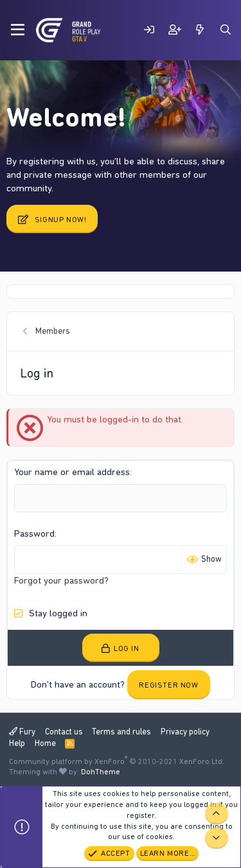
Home (45, 743)
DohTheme (101, 772)
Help (17, 743)
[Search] (226, 30)
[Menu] (18, 30)
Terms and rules (121, 732)
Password (34, 534)
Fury (22, 732)
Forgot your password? (61, 580)
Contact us (64, 732)
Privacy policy (185, 732)
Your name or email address (72, 472)
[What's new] (200, 30)
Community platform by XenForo (117, 761)
